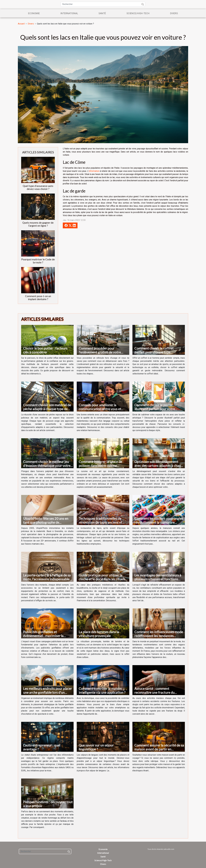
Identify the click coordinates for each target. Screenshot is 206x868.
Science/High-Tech (138, 13)
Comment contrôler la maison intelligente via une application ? (102, 690)
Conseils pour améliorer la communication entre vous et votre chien (100, 409)
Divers (174, 13)
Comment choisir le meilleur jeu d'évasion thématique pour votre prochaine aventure (47, 466)
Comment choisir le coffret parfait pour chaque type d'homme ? (154, 352)
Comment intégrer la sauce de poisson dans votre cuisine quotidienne (100, 466)
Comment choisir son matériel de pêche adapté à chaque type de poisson (47, 409)
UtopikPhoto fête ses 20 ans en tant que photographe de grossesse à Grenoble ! (46, 522)
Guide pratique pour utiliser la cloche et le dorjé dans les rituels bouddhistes (102, 579)
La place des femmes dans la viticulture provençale (99, 634)
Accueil (21, 24)
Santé (102, 13)
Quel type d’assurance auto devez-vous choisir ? (38, 187)
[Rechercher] (103, 4)
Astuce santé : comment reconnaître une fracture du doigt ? (154, 692)
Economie (34, 13)
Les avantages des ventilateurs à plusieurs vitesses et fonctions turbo (158, 579)
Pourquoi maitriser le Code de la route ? (38, 261)
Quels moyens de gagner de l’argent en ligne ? (38, 224)
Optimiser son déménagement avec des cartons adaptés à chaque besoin (159, 466)
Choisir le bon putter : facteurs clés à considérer (45, 350)
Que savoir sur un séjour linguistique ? (96, 747)
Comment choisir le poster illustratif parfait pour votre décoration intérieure (155, 409)
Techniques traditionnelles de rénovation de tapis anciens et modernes (100, 522)
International (69, 13)
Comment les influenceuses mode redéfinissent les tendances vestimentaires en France (159, 636)
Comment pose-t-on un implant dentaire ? (38, 298)
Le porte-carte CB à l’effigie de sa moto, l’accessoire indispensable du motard (47, 579)
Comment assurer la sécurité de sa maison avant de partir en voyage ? (159, 749)
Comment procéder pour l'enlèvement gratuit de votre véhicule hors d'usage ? (100, 352)
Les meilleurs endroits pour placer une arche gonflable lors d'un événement (47, 692)
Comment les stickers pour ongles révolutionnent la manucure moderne (159, 522)
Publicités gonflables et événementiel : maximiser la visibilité (43, 636)
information (94, 171)
